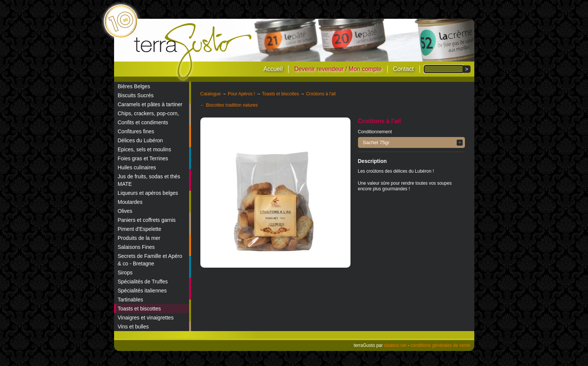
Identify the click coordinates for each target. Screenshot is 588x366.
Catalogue (211, 94)
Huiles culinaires (137, 167)
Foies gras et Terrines (143, 158)
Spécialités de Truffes (143, 282)
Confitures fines (136, 131)
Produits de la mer (139, 238)
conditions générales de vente (440, 345)
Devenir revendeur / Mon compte (338, 69)
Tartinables (131, 300)
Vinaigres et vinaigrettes (146, 318)
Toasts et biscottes (139, 309)
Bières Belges (134, 86)
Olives (125, 211)
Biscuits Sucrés (136, 95)
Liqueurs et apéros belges (148, 193)
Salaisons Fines (136, 247)
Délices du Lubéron (141, 140)
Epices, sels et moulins (144, 149)
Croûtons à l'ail (321, 94)
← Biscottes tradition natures (229, 105)
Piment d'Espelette (140, 229)
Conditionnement (375, 132)
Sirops (125, 273)
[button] (411, 142)
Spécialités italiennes (142, 291)
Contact (403, 69)
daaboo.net (395, 345)
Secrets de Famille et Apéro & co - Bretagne (150, 260)
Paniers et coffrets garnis (147, 220)
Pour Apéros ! (241, 94)
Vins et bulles (133, 327)
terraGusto (193, 52)
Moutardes (130, 202)
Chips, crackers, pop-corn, (148, 113)
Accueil (273, 69)
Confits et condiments (143, 122)
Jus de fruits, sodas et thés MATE (149, 180)
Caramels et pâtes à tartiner (150, 104)
